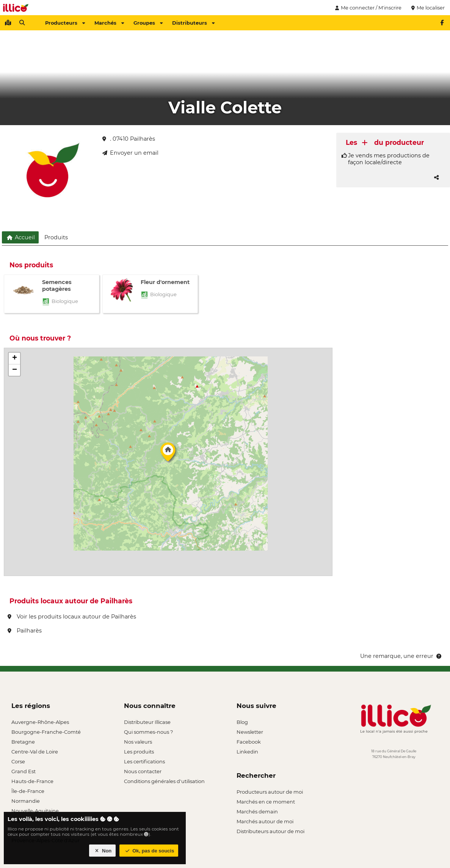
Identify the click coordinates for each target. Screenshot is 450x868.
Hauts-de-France (32, 781)
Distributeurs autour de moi (270, 831)
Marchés (109, 23)
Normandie (26, 801)
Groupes (148, 23)
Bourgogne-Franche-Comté (46, 732)
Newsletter (250, 732)
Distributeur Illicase (147, 722)
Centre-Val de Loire (35, 752)
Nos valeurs (138, 742)
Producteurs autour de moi (270, 792)
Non (103, 851)
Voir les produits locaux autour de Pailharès (72, 617)
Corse (18, 761)
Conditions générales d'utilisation (164, 781)
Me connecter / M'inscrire (367, 8)
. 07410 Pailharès (129, 139)
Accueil (20, 237)
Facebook (249, 742)
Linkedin (247, 752)
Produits (56, 237)
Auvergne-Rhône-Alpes (40, 722)
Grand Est (24, 771)
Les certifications (144, 761)
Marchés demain (257, 811)
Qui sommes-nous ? (148, 732)
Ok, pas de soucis (149, 851)
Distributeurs (193, 23)
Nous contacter (143, 771)
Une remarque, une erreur (401, 656)
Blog (242, 722)
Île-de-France (28, 791)
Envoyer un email (130, 153)
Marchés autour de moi (265, 821)
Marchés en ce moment (266, 802)
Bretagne (23, 742)
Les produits (139, 752)
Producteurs (65, 23)
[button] (168, 454)
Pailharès (25, 631)
